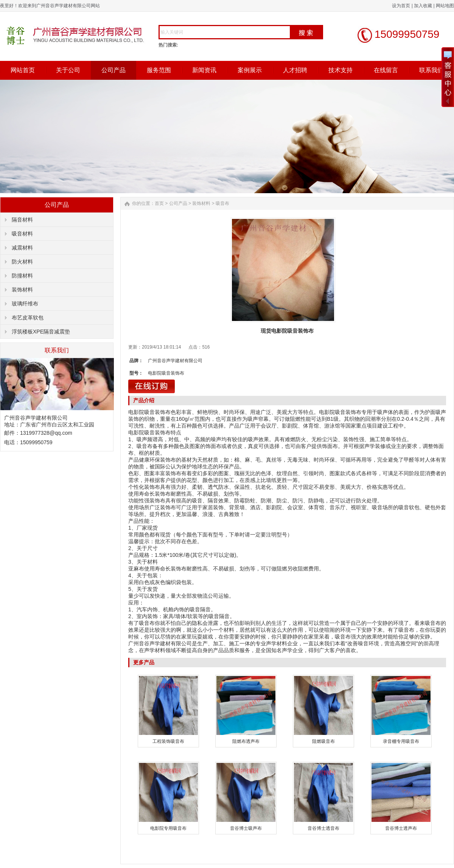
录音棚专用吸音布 (401, 741)
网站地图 (445, 6)
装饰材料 (22, 290)
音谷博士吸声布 (246, 828)
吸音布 (222, 203)
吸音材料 (22, 234)
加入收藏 (423, 6)
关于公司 (68, 70)
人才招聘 (295, 70)
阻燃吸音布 (323, 741)
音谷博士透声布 (401, 828)
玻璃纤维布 (25, 304)
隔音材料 (22, 220)
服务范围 (159, 70)
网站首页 (23, 70)
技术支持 (340, 70)
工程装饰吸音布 (168, 741)
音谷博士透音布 (323, 828)
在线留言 (386, 70)
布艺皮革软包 (28, 318)
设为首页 (401, 6)
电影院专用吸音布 (168, 828)
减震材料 (22, 248)
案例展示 (250, 70)
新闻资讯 (204, 70)
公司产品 (113, 70)
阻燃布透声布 (246, 741)
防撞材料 (22, 276)
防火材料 (22, 262)
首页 (159, 203)
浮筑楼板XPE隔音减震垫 (41, 332)
